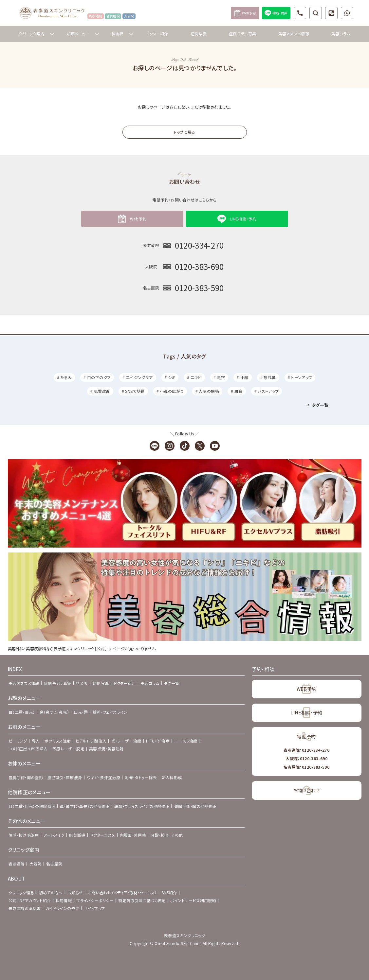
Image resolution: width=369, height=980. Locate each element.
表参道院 (17, 864)
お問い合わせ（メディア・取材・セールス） (122, 892)
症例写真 (199, 34)
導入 (36, 741)
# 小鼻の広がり (170, 391)
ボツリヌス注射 (58, 741)
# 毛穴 (219, 377)
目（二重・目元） (22, 712)
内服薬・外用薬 (133, 835)
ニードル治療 (186, 741)
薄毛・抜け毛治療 (24, 835)
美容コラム (341, 34)
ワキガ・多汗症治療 (103, 777)
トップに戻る (184, 132)
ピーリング (18, 741)
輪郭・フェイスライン (110, 712)
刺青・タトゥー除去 (141, 777)
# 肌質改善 (100, 391)
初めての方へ (51, 892)
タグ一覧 (317, 405)
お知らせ (75, 892)
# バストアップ (267, 391)
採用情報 (64, 900)
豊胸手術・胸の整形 (26, 777)
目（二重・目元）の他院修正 (32, 806)
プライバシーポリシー (95, 900)
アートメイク (54, 835)
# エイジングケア (138, 377)
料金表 (82, 683)
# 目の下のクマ (97, 377)
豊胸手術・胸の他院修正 (195, 806)
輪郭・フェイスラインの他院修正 (142, 806)
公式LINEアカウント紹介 (30, 900)
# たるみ (65, 377)
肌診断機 (77, 835)
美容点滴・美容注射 (106, 749)
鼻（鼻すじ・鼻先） (54, 712)
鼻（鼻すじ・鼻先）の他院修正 (85, 806)
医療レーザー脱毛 (68, 749)
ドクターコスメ (103, 835)
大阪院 (36, 864)
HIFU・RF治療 (158, 741)
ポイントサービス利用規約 (193, 900)
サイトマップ (94, 908)
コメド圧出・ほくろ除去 (28, 749)
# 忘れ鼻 (268, 377)
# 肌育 (237, 391)
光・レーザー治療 (126, 741)
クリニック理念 (21, 892)
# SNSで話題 (133, 391)
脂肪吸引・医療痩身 (65, 777)
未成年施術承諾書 (25, 908)
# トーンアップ (300, 377)
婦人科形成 (172, 777)
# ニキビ (194, 377)
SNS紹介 (169, 892)
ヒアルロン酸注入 (91, 741)
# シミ (170, 377)
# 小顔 (242, 377)
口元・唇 (81, 712)
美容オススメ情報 (294, 34)
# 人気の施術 (207, 391)
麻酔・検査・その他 (167, 835)
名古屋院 (54, 864)
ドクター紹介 (157, 34)
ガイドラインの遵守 (62, 908)
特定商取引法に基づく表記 (142, 900)
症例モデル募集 (243, 34)
